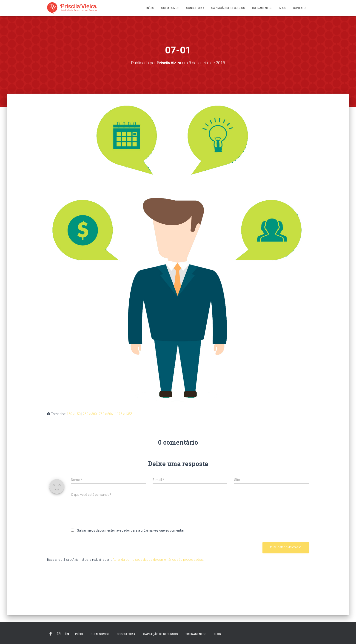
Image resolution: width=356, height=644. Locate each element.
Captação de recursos (228, 8)
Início (150, 8)
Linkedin (67, 634)
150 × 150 (74, 414)
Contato (299, 8)
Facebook (51, 634)
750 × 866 (106, 414)
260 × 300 (90, 414)
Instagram (59, 634)
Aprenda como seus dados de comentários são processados (158, 559)
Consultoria (195, 8)
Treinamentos (262, 8)
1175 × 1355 (124, 414)
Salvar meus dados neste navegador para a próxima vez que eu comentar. (131, 530)
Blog (283, 8)
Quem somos (170, 8)
